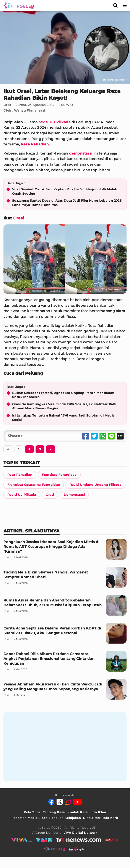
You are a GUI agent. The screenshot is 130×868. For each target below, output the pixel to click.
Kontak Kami (78, 812)
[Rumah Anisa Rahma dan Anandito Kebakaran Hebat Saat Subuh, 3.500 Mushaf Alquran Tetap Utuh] (65, 607)
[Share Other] (120, 436)
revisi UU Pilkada (55, 122)
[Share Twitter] (94, 436)
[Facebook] (51, 802)
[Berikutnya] (29, 449)
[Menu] (125, 5)
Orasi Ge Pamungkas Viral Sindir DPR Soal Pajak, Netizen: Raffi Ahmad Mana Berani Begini (64, 406)
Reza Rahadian (35, 144)
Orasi (19, 218)
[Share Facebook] (86, 436)
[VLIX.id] (44, 840)
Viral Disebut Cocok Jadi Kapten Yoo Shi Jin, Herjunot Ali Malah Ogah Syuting (65, 191)
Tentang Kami (54, 812)
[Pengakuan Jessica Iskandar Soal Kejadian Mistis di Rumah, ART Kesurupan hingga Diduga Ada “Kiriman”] (65, 551)
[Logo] (18, 5)
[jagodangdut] (77, 848)
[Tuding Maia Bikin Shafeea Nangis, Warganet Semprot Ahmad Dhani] (65, 579)
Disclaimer (92, 818)
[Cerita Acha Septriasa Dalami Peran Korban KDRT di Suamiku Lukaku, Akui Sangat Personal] (65, 635)
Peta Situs (32, 812)
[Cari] (115, 5)
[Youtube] (77, 802)
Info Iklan (98, 812)
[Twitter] (60, 802)
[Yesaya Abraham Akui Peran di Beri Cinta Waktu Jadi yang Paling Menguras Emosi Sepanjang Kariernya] (65, 691)
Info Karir (111, 818)
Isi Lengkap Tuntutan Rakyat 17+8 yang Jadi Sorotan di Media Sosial (63, 418)
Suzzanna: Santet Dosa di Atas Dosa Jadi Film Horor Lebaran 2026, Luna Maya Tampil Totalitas (67, 203)
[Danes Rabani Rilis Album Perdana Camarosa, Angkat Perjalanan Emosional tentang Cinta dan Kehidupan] (65, 663)
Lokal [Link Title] (8, 105)
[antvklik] (112, 840)
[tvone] (79, 840)
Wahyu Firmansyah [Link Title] (30, 110)
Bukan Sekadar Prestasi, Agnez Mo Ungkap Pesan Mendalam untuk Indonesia (63, 395)
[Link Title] (20, 475)
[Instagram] (68, 802)
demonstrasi (81, 153)
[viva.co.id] (22, 840)
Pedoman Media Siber (29, 818)
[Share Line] (112, 436)
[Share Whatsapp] (103, 436)
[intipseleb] (54, 848)
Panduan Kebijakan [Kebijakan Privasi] (65, 818)
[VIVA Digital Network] (81, 833)
